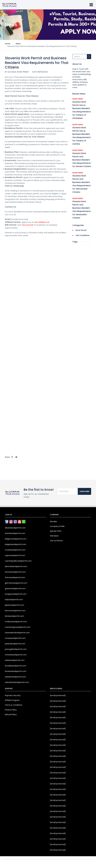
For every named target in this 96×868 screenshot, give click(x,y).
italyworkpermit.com (14, 600)
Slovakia (53, 522)
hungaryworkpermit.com (16, 594)
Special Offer (56, 531)
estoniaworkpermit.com (15, 572)
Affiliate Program (12, 700)
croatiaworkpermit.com (15, 550)
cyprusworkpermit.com (15, 555)
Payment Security (13, 695)
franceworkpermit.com (15, 577)
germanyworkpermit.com (16, 583)
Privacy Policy (11, 710)
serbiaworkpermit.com (15, 660)
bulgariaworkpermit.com (16, 544)
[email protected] (58, 695)
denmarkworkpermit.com (16, 566)
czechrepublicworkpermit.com (18, 561)
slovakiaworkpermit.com (15, 666)
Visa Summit (28, 225)
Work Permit (78, 99)
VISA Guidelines (82, 235)
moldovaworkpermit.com (16, 622)
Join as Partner (56, 541)
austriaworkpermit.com (15, 533)
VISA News (54, 536)
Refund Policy (11, 715)
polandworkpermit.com (15, 644)
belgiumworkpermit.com (16, 539)
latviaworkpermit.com (14, 616)
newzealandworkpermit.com (17, 633)
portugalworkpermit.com (16, 649)
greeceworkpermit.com (15, 588)
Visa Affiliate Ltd (42, 222)
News (18, 44)
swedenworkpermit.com (15, 677)
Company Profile (57, 526)
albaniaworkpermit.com (15, 528)
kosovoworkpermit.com (15, 611)
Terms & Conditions (14, 705)
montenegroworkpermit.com (18, 627)
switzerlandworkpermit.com (17, 682)
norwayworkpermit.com (15, 638)
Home (8, 44)
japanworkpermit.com (14, 605)
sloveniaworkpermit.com (16, 671)
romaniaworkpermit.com (16, 655)
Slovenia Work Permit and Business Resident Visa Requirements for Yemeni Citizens (82, 160)
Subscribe (84, 491)
